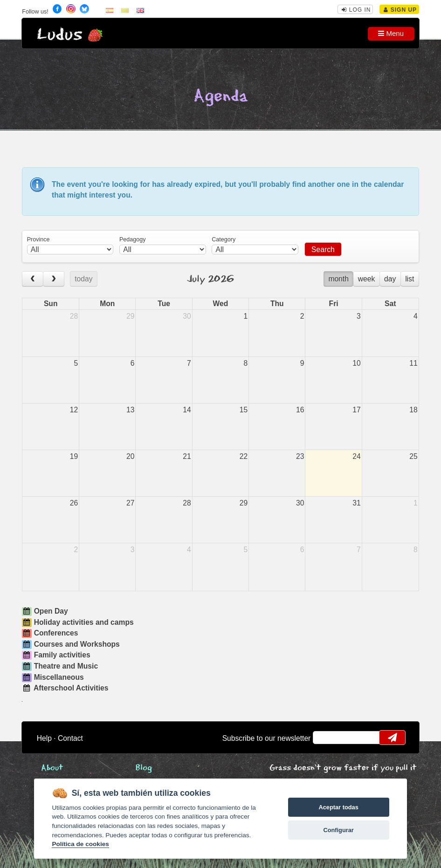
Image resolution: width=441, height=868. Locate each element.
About (52, 768)
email (326, 738)
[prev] (33, 279)
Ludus (60, 35)
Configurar (338, 830)
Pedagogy (132, 239)
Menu (391, 33)
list (410, 279)
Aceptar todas (338, 807)
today (83, 279)
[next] (54, 279)
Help (44, 738)
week (367, 279)
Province (38, 239)
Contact (70, 738)
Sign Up (400, 10)
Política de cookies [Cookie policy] (80, 844)
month (338, 279)
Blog (144, 768)
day (390, 279)
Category (224, 239)
